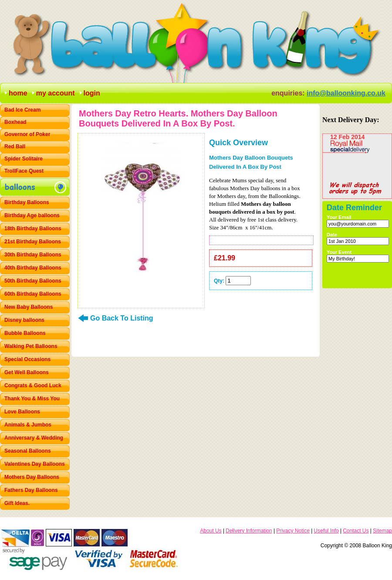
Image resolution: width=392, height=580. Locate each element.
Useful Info (326, 531)
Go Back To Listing (122, 318)
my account (56, 93)
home (18, 93)
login (92, 93)
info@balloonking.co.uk (346, 93)
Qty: (219, 281)
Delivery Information (249, 531)
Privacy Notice (293, 531)
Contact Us (356, 531)
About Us (211, 531)
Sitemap (382, 531)
